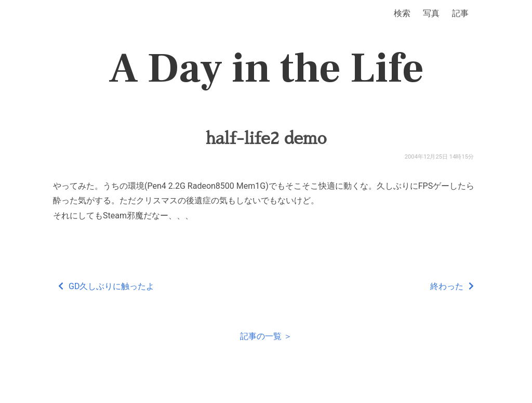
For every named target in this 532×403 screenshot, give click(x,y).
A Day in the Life (266, 69)
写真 (431, 13)
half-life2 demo (266, 138)
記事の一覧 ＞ (266, 336)
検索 (402, 13)
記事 (460, 13)
